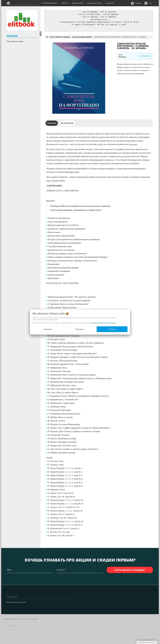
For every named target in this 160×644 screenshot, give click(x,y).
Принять (112, 329)
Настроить (80, 329)
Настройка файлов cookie (12, 625)
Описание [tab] (52, 124)
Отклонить (48, 329)
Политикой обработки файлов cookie (103, 323)
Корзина (139, 3)
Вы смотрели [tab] (67, 124)
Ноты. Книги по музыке (15, 41)
